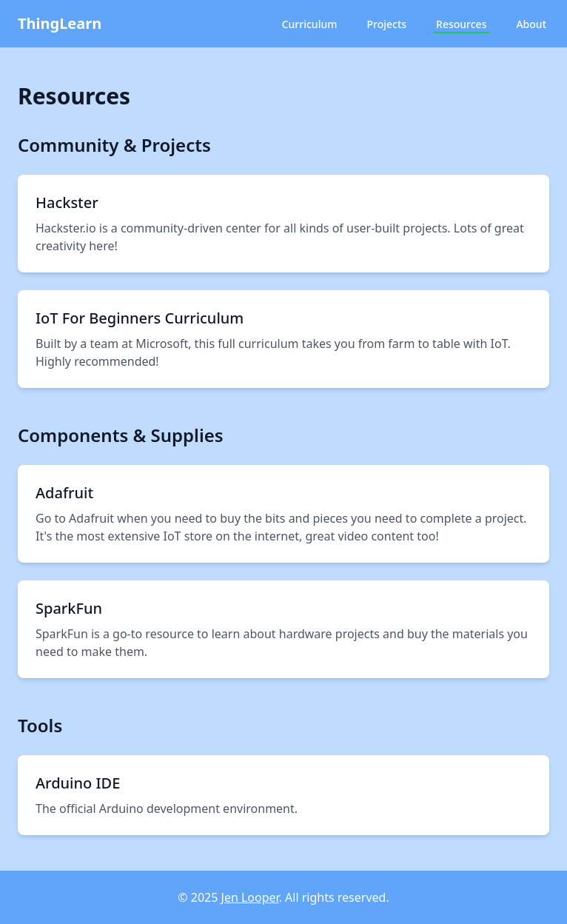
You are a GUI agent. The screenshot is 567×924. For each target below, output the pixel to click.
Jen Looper (250, 897)
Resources (461, 24)
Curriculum (310, 24)
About (531, 24)
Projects (386, 24)
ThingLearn (60, 23)
